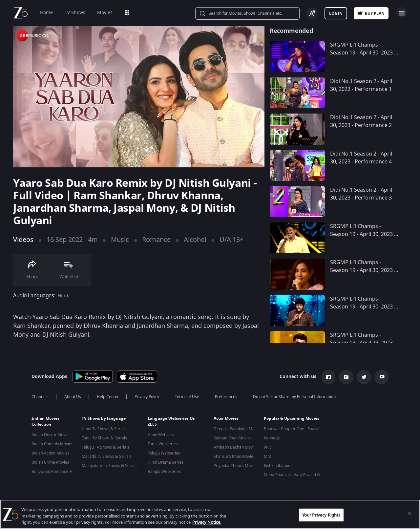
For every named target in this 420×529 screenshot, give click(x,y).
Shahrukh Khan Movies (234, 456)
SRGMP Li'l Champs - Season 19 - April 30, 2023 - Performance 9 (363, 234)
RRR (267, 447)
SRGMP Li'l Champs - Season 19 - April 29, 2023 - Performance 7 (363, 343)
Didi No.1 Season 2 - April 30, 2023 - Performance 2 (361, 121)
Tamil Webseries (163, 444)
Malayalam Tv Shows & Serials (110, 466)
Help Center (108, 397)
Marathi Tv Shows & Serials (107, 456)
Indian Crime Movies (50, 462)
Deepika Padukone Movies (238, 429)
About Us (73, 397)
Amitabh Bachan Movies (236, 447)
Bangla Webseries (164, 472)
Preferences (226, 397)
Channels (40, 397)
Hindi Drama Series (166, 462)
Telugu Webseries (164, 453)
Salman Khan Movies (233, 438)
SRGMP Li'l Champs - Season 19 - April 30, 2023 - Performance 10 (363, 53)
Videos (23, 240)
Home (46, 13)
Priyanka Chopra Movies (236, 466)
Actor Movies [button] (226, 418)
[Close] (409, 513)
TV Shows (75, 13)
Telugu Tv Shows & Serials (105, 447)
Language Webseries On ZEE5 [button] (172, 421)
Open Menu (402, 12)
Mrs (267, 456)
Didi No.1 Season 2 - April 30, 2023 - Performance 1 (361, 85)
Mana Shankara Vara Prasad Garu (295, 475)
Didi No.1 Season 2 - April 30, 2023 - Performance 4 (361, 158)
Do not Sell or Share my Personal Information (294, 397)
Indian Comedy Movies (52, 444)
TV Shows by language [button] (104, 418)
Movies (105, 13)
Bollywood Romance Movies (57, 472)
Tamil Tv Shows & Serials (104, 438)
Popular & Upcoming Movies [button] (292, 418)
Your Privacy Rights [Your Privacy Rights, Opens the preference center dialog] (321, 515)
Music (120, 240)
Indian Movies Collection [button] (45, 421)
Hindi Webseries (163, 435)
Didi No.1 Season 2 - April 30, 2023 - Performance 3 (361, 194)
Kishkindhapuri (277, 466)
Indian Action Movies (51, 453)
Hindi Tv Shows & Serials (104, 429)
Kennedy (272, 438)
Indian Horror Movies (51, 435)
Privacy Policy (147, 397)
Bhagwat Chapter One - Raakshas (294, 429)
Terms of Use (187, 397)
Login (336, 13)
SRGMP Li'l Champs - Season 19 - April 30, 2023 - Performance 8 (363, 270)
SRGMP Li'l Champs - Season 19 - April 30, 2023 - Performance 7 (363, 307)
